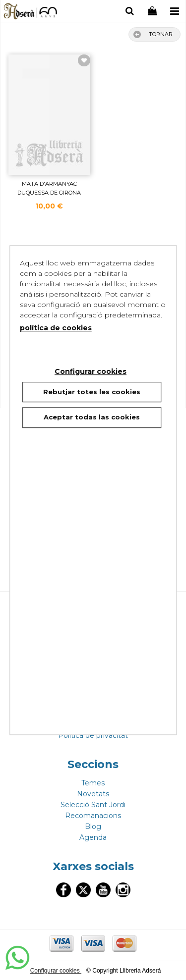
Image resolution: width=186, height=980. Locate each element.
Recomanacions (93, 816)
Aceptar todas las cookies (92, 417)
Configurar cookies (56, 971)
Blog (93, 826)
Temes (93, 783)
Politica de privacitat (93, 735)
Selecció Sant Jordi (93, 805)
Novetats (93, 794)
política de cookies (56, 328)
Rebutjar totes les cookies (92, 392)
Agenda (93, 837)
